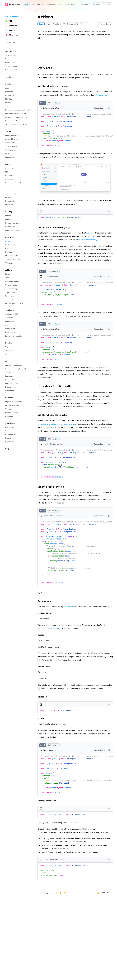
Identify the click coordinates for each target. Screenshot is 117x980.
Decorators (10, 95)
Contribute (10, 423)
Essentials (10, 237)
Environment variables (14, 336)
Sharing (9, 212)
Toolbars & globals (13, 259)
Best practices (11, 201)
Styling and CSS (12, 314)
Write (7, 278)
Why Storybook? (12, 55)
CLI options (10, 391)
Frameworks (19, 63)
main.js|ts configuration (19, 365)
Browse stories (11, 70)
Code (7, 431)
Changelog (12, 35)
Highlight (9, 252)
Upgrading (9, 409)
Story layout (10, 329)
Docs (27, 4)
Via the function (52, 487)
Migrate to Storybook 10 (15, 402)
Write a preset (11, 285)
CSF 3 (43, 103)
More (85, 24)
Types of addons (12, 292)
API (9, 21)
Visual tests (10, 143)
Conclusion (10, 77)
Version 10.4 (19, 42)
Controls (9, 249)
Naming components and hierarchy (19, 110)
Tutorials (11, 26)
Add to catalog (11, 289)
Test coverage (11, 150)
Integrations (19, 157)
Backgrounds (10, 245)
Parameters (10, 92)
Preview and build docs (14, 183)
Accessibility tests (12, 139)
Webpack (9, 351)
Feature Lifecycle (12, 413)
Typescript (100, 108)
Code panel (10, 179)
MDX (7, 172)
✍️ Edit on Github (104, 893)
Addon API (9, 300)
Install (8, 59)
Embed (8, 219)
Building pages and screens (16, 117)
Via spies (55, 86)
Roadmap (9, 416)
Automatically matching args (55, 227)
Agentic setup (11, 194)
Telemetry (9, 318)
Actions (8, 241)
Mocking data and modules (19, 114)
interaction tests (102, 95)
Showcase (51, 4)
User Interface (19, 332)
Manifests (9, 205)
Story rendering (11, 325)
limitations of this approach (49, 629)
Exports (43, 697)
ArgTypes (9, 373)
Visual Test (70, 4)
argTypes (91, 233)
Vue (48, 24)
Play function (10, 99)
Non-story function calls (56, 386)
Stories (8, 84)
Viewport (9, 263)
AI (33, 4)
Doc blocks (10, 176)
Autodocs (9, 168)
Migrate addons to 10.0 (14, 303)
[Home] (13, 4)
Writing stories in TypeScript (16, 125)
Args (7, 88)
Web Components (70, 24)
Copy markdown (105, 24)
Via (53, 415)
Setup (8, 73)
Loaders (8, 103)
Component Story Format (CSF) (17, 369)
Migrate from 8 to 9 (13, 405)
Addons (40, 4)
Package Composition (14, 230)
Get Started (10, 51)
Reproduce (10, 442)
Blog (60, 4)
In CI (7, 154)
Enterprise (84, 4)
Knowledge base (12, 296)
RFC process (10, 427)
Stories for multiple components (18, 121)
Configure (9, 310)
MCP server (19, 197)
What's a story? (11, 66)
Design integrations (13, 223)
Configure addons (12, 281)
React (41, 24)
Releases (9, 398)
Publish (8, 216)
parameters (69, 607)
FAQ (7, 449)
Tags (7, 106)
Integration (19, 321)
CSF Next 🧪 (53, 103)
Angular (56, 24)
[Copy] (109, 108)
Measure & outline (12, 256)
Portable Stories (19, 383)
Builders (9, 343)
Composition (10, 227)
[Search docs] (102, 4)
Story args (46, 68)
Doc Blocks (19, 380)
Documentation (14, 16)
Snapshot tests (11, 146)
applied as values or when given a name (56, 424)
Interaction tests (12, 135)
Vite (7, 347)
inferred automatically (88, 240)
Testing (9, 131)
